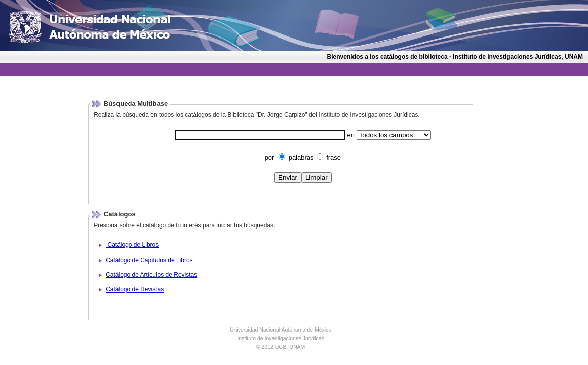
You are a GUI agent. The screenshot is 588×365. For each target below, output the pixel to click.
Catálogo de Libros (132, 245)
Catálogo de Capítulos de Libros (149, 260)
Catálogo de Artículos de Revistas (151, 275)
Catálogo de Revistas (135, 289)
